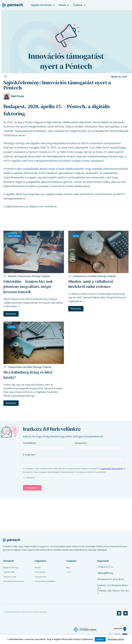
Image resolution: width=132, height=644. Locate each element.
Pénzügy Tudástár (41, 276)
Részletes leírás (116, 639)
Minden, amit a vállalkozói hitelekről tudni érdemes (91, 284)
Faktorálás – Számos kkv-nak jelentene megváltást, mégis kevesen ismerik (28, 286)
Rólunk (64, 5)
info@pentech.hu (105, 567)
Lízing (12, 327)
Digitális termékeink (43, 5)
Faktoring (15, 236)
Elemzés (12, 276)
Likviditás (92, 276)
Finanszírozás (24, 276)
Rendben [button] (100, 639)
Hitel (76, 236)
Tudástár (79, 5)
